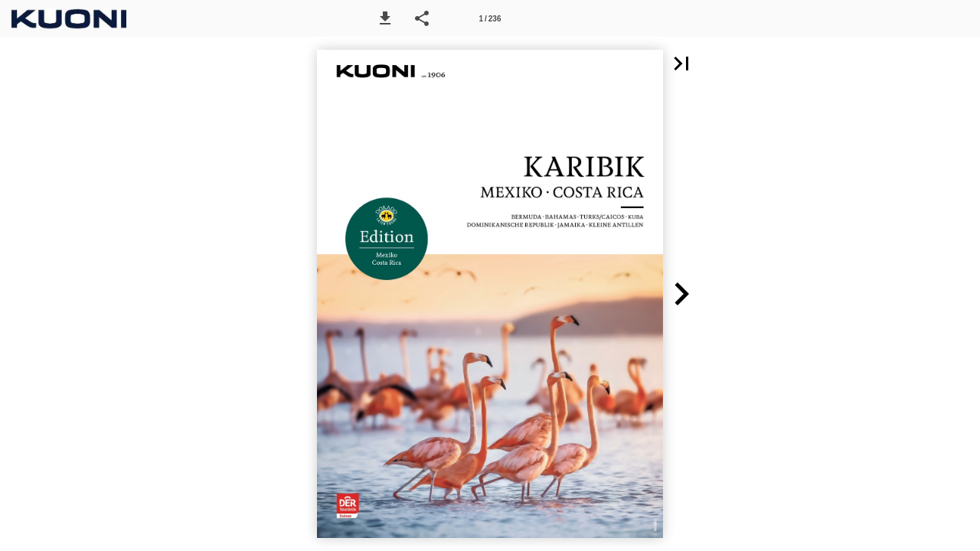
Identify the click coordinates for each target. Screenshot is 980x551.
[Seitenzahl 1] (490, 18)
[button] (385, 18)
